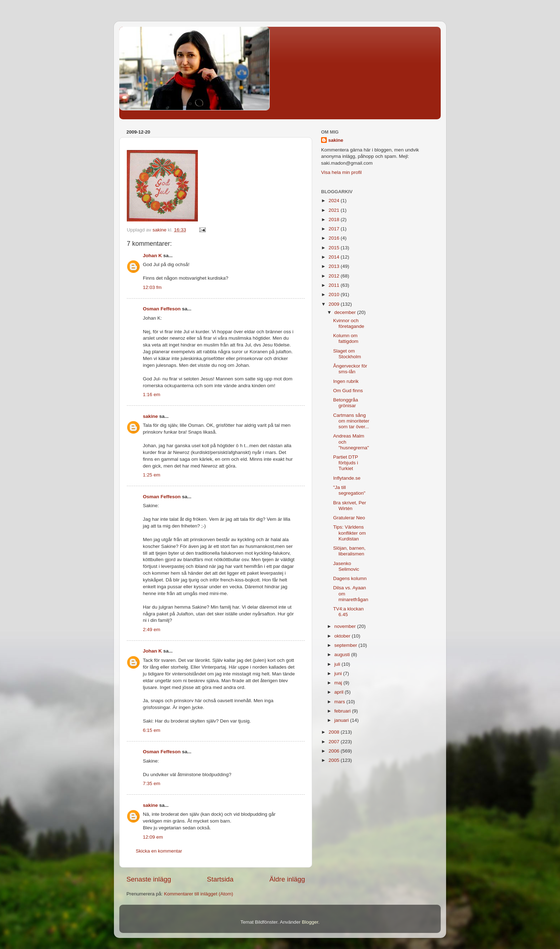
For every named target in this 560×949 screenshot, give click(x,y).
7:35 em (152, 783)
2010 (335, 294)
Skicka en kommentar (159, 851)
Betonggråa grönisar (346, 403)
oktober (343, 636)
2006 (335, 751)
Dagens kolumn (350, 578)
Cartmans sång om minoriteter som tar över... (351, 421)
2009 (335, 304)
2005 (335, 760)
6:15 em (152, 730)
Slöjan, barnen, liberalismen (349, 551)
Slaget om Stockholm (347, 354)
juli (338, 664)
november (346, 626)
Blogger (310, 922)
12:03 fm (152, 287)
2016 (335, 238)
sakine (150, 416)
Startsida (220, 879)
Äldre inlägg (287, 879)
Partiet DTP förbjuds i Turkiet (346, 463)
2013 (335, 266)
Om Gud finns (348, 391)
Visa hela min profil (341, 172)
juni (339, 673)
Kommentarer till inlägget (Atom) (199, 894)
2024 (335, 201)
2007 (335, 742)
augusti (343, 655)
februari (343, 711)
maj (339, 683)
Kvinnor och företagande (349, 323)
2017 (335, 229)
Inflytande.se (347, 478)
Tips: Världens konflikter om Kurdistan (350, 533)
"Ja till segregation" (349, 490)
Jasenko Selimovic (346, 566)
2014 (335, 257)
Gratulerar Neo (349, 518)
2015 (335, 248)
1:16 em (152, 394)
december (346, 312)
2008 (335, 732)
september (346, 645)
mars (340, 702)
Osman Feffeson (162, 309)
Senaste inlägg (149, 879)
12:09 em (153, 837)
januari (342, 720)
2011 (335, 285)
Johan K (152, 256)
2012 (335, 276)
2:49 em (152, 630)
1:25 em (152, 475)
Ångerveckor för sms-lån (350, 369)
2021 (335, 210)
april (339, 692)
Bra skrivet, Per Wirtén (350, 506)
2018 (335, 219)
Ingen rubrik (346, 381)
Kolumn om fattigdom (346, 338)
